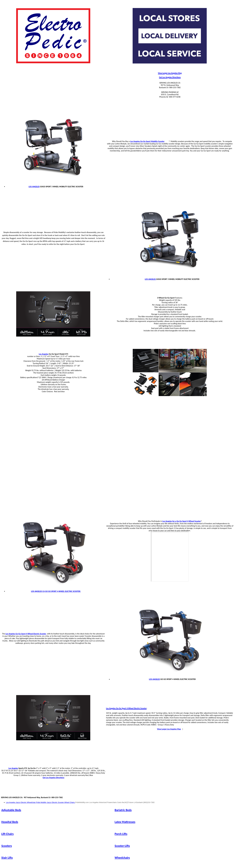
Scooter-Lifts (122, 846)
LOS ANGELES (34, 187)
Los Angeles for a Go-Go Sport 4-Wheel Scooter (182, 521)
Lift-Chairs (7, 834)
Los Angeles (44, 354)
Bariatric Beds (123, 810)
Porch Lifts (121, 834)
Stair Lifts (7, 858)
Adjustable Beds (11, 810)
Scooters (7, 846)
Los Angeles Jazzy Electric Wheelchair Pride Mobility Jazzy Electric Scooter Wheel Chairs (41, 802)
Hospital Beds (10, 822)
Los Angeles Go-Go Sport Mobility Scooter (147, 141)
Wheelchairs (122, 858)
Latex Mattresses (125, 822)
